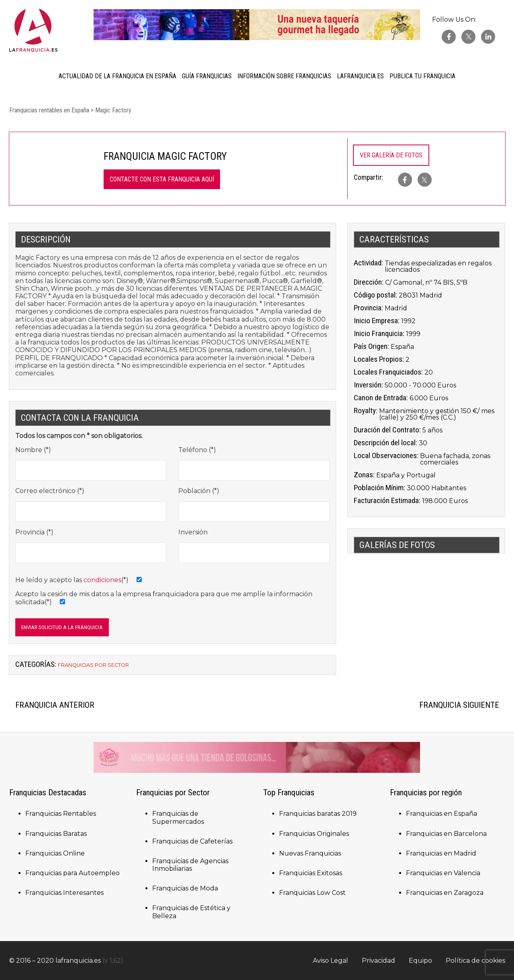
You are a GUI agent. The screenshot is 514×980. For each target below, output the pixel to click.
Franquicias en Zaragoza (445, 893)
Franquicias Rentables (61, 814)
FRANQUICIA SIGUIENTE (459, 705)
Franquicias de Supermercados (178, 817)
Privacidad (378, 961)
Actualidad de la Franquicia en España (117, 76)
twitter (468, 37)
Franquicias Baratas (56, 834)
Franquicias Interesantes (64, 893)
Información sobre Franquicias (284, 76)
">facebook (405, 180)
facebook (449, 37)
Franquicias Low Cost (312, 893)
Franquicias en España (442, 814)
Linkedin (488, 37)
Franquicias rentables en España (49, 110)
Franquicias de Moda (185, 888)
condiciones (102, 580)
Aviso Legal (330, 961)
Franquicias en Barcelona (446, 834)
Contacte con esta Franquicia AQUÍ (162, 179)
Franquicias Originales (314, 834)
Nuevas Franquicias (310, 853)
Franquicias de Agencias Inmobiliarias (190, 865)
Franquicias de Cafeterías (192, 841)
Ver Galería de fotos (391, 155)
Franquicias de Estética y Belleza (191, 912)
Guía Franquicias (207, 76)
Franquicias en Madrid (441, 853)
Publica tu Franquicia (422, 76)
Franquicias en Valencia (443, 873)
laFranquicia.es (360, 76)
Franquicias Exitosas (311, 873)
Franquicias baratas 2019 (318, 814)
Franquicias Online (55, 853)
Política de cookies (475, 961)
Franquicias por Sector (93, 665)
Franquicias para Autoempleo (72, 873)
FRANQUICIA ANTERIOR (55, 705)
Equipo (420, 961)
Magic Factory (113, 110)
